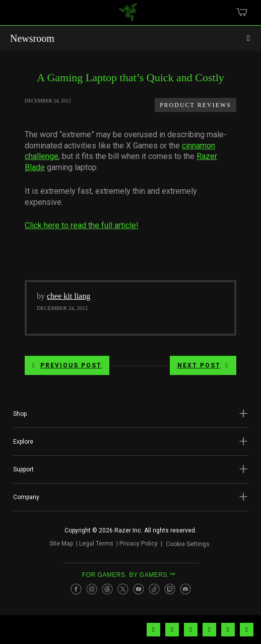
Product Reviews (195, 105)
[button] (130, 414)
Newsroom (32, 38)
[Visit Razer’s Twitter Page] (123, 593)
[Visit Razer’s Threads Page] (107, 593)
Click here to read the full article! (82, 225)
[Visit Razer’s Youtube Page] (139, 593)
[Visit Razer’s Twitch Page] (170, 593)
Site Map (57, 545)
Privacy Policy (135, 545)
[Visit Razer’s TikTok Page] (154, 593)
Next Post (203, 365)
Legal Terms (92, 545)
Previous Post (67, 365)
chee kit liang (69, 296)
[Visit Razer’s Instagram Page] (92, 593)
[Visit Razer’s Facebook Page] (76, 593)
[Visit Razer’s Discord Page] (185, 593)
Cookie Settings (188, 546)
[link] (128, 16)
